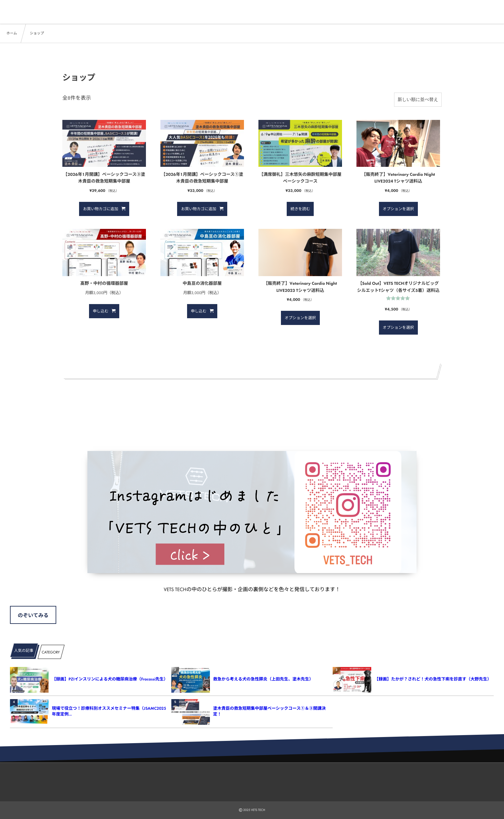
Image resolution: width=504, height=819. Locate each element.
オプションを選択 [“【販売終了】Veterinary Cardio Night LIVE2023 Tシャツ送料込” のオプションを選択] (300, 318)
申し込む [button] (101, 311)
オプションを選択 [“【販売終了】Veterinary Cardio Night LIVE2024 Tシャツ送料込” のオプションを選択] (398, 209)
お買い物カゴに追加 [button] (100, 209)
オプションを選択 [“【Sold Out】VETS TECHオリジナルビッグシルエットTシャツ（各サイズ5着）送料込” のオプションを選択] (398, 328)
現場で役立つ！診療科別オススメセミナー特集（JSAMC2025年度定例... (109, 711)
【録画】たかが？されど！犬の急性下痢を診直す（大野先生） (432, 679)
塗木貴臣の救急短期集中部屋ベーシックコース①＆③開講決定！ (269, 711)
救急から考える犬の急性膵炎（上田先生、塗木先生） (263, 679)
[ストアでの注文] (418, 100)
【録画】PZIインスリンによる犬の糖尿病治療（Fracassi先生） (109, 679)
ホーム (12, 33)
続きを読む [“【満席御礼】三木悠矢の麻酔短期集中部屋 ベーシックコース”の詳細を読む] (300, 209)
